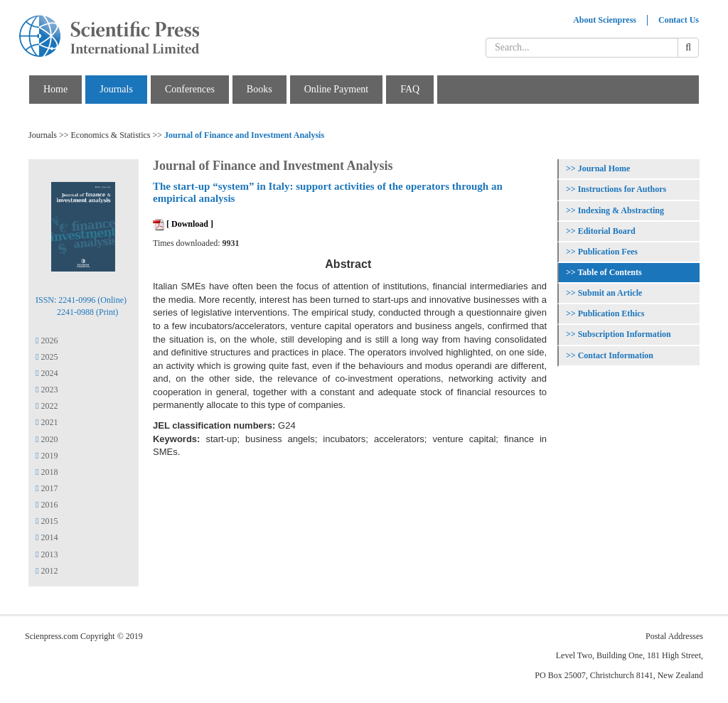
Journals (116, 89)
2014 (47, 537)
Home (55, 89)
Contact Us (679, 20)
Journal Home (604, 168)
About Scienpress (605, 20)
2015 (47, 521)
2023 (47, 390)
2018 (47, 472)
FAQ (410, 89)
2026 (47, 340)
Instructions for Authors (622, 189)
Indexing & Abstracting (621, 210)
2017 (47, 488)
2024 (47, 373)
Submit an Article (610, 293)
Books (259, 89)
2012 (47, 571)
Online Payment (337, 89)
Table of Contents (609, 272)
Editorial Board (607, 231)
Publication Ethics (611, 313)
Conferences (190, 89)
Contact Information (616, 355)
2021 (47, 422)
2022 (47, 406)
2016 (47, 505)
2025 (47, 357)
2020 (47, 439)
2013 (47, 554)
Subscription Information (625, 334)
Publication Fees (608, 252)
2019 (47, 456)
